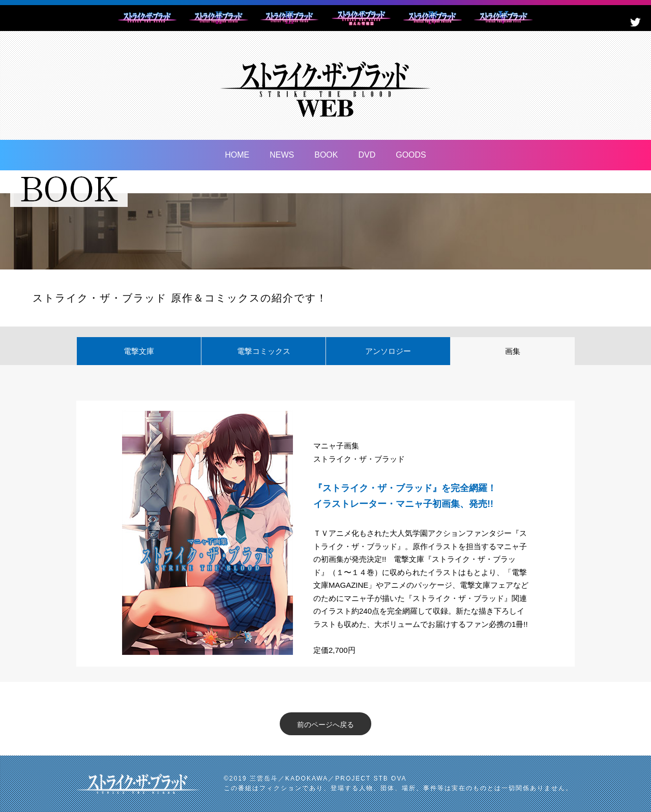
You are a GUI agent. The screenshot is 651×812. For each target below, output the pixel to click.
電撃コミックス (264, 351)
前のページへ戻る (325, 725)
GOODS (411, 155)
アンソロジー (388, 351)
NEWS (282, 155)
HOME (237, 155)
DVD (367, 155)
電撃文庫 (139, 351)
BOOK (326, 155)
